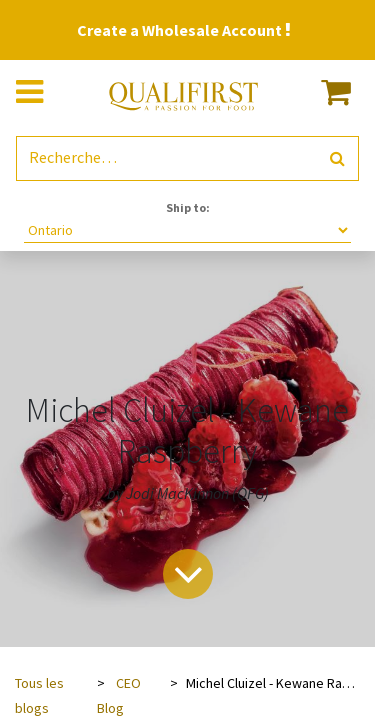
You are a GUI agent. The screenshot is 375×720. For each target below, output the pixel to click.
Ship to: (188, 207)
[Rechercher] (337, 158)
